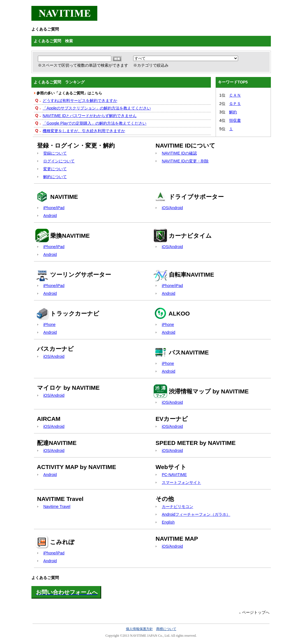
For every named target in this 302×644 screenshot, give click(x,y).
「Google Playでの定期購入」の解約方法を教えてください (94, 123)
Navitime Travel (57, 507)
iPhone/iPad (54, 208)
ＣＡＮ (235, 95)
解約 (233, 112)
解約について (55, 177)
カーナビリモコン (177, 507)
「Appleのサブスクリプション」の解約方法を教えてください (97, 108)
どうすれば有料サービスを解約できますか (80, 101)
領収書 (235, 120)
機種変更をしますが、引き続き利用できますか (84, 131)
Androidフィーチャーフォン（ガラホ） (196, 514)
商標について (166, 629)
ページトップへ (256, 613)
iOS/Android (172, 208)
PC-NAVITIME (174, 475)
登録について (55, 153)
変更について (55, 169)
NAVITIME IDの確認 (179, 153)
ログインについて (59, 161)
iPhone (49, 325)
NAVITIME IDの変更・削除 (185, 161)
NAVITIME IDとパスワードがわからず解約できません (90, 116)
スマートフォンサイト (181, 482)
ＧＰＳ (235, 104)
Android (50, 216)
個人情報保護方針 (139, 629)
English (168, 522)
